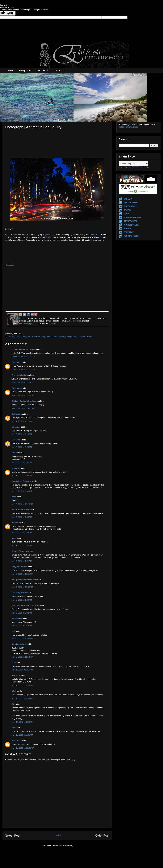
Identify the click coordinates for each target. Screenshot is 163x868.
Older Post (102, 836)
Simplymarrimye (19, 644)
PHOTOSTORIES (131, 203)
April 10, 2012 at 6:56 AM (22, 670)
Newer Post (12, 836)
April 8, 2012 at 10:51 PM (22, 574)
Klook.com (9, 265)
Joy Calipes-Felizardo (21, 481)
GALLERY (128, 199)
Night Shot (47, 337)
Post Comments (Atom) (63, 845)
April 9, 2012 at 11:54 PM (22, 657)
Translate (141, 167)
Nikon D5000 (58, 337)
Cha (13, 631)
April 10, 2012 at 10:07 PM (23, 722)
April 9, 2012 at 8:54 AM (22, 626)
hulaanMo (16, 427)
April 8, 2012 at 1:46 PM (22, 517)
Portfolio (44, 71)
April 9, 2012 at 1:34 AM (22, 600)
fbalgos (15, 523)
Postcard (82, 337)
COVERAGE (129, 232)
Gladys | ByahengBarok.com (25, 401)
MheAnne (16, 675)
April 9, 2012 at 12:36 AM (22, 587)
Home (10, 71)
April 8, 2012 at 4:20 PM (22, 546)
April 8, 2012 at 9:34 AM (22, 476)
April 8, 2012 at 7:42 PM (22, 561)
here (79, 321)
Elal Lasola (17, 362)
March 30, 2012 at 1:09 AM (23, 383)
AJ (13, 704)
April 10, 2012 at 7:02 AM (22, 686)
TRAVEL (127, 210)
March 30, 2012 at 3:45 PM (23, 408)
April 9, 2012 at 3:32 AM (22, 613)
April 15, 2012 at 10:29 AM (23, 748)
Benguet (27, 337)
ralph (14, 691)
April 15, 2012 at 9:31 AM (22, 735)
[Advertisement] (20, 136)
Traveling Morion (19, 593)
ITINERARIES (130, 221)
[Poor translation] (11, 13)
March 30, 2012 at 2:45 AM (23, 395)
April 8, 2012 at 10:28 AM (22, 504)
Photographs (71, 337)
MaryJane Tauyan (20, 567)
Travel (90, 337)
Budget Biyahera (19, 551)
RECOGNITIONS (131, 236)
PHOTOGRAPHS (130, 206)
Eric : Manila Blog (20, 375)
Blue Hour (95, 235)
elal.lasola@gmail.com (128, 127)
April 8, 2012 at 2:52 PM (22, 533)
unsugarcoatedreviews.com (24, 580)
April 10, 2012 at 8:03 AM (22, 698)
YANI (14, 728)
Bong (14, 497)
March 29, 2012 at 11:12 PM (24, 357)
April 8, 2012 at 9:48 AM (22, 491)
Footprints (25, 71)
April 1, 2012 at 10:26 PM (22, 421)
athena (15, 453)
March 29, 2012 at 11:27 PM (24, 370)
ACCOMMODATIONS (132, 218)
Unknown (16, 468)
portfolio (52, 324)
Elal (21, 318)
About (59, 71)
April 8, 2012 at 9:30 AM (22, 463)
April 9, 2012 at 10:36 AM (22, 639)
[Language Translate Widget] (133, 164)
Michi (14, 538)
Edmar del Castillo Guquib (24, 349)
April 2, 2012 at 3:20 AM (22, 447)
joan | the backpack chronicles (26, 605)
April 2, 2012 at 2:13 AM (22, 434)
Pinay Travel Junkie (20, 510)
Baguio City (17, 337)
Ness (14, 663)
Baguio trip (47, 235)
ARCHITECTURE (131, 225)
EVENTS (127, 229)
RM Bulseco (17, 618)
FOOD (126, 214)
